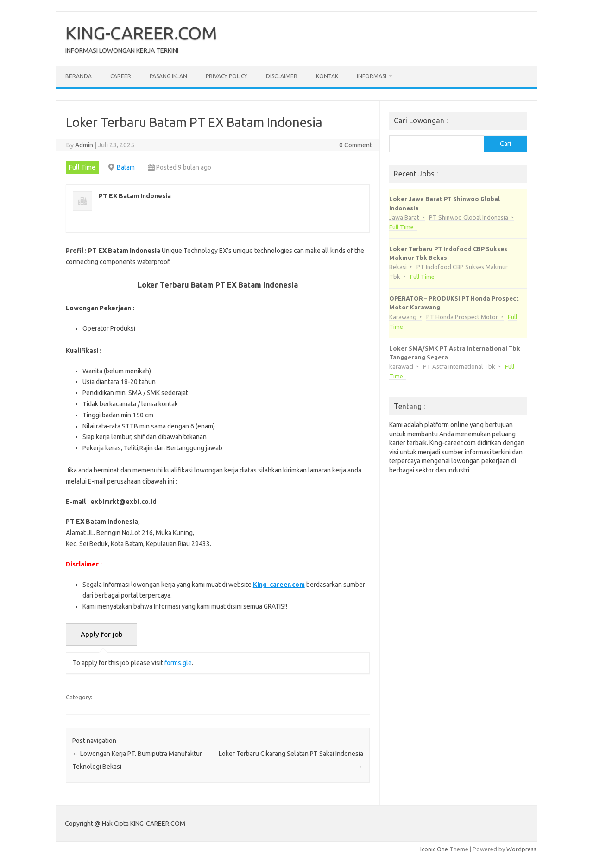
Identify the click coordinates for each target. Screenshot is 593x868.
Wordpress (521, 849)
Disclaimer (282, 76)
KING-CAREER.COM (141, 33)
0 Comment (356, 145)
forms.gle (178, 663)
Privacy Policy (227, 76)
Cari (505, 144)
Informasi (372, 76)
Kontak (327, 76)
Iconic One (434, 849)
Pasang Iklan (168, 76)
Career (121, 76)
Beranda (79, 76)
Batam (126, 167)
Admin (84, 145)
